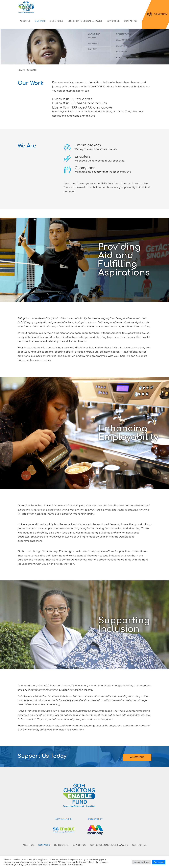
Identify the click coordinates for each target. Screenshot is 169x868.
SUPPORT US (113, 21)
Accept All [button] (159, 862)
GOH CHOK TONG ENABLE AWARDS (85, 21)
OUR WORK (40, 21)
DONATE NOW (157, 14)
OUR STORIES (57, 21)
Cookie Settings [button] (141, 862)
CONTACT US (131, 21)
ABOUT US (25, 21)
